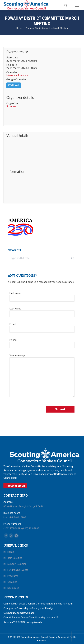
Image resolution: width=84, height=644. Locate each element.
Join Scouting (15, 558)
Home (11, 552)
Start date (12, 57)
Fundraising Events (18, 570)
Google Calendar (16, 79)
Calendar (12, 72)
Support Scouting (17, 564)
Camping (12, 582)
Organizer (12, 103)
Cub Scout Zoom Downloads (19, 613)
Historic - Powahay (17, 75)
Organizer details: (20, 98)
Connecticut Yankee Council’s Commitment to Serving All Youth (38, 604)
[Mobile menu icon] (77, 5)
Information (16, 172)
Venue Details (17, 135)
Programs (13, 576)
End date (12, 65)
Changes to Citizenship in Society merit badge (28, 608)
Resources (13, 588)
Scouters (11, 106)
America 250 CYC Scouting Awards (23, 622)
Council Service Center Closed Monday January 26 (31, 618)
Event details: (17, 52)
